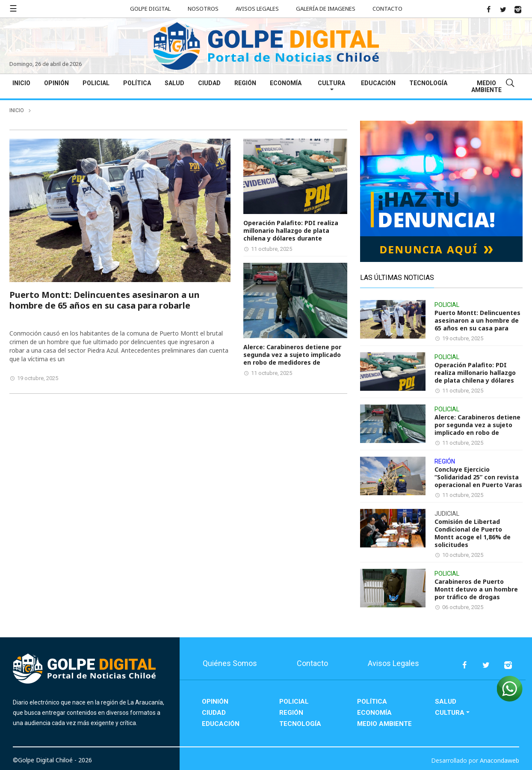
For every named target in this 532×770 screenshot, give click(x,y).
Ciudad (209, 83)
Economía (286, 83)
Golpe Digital (150, 9)
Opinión (56, 83)
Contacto (387, 9)
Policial (96, 83)
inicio (17, 110)
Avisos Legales (257, 9)
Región (245, 83)
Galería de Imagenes (326, 9)
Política (137, 83)
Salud (174, 83)
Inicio (21, 83)
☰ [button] (13, 8)
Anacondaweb (499, 760)
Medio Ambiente (486, 86)
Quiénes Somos (230, 663)
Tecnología (428, 83)
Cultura (331, 83)
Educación (378, 83)
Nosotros (203, 9)
